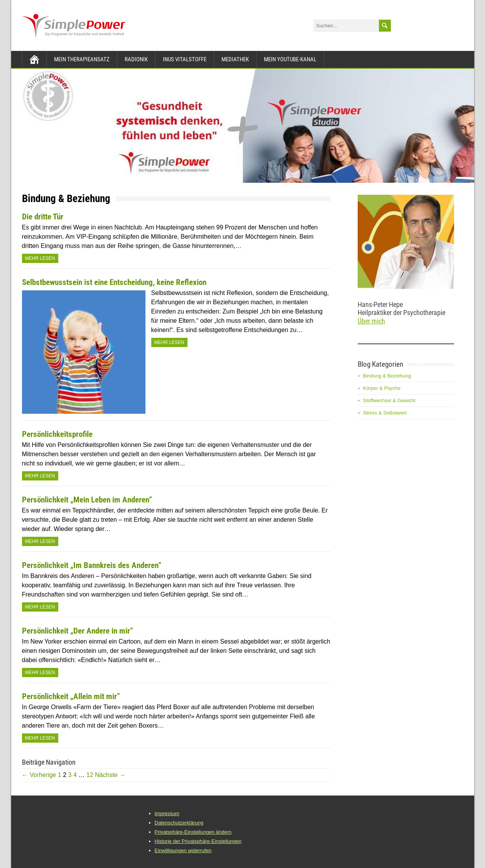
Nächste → (110, 775)
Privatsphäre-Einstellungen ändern (193, 832)
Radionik (136, 59)
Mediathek (235, 59)
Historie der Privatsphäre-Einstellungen (198, 841)
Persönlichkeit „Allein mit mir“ (71, 696)
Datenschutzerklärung (179, 823)
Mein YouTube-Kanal (290, 59)
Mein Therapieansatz (82, 59)
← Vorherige (39, 775)
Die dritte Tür (43, 217)
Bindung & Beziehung (387, 376)
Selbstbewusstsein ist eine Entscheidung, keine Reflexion (114, 282)
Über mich (371, 321)
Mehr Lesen (40, 258)
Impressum (167, 813)
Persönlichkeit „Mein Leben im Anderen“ (87, 500)
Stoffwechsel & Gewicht (389, 400)
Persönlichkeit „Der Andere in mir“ (78, 631)
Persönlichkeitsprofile (57, 434)
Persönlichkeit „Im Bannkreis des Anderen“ (92, 565)
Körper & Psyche (382, 388)
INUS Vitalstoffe (185, 59)
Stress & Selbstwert (385, 413)
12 (90, 775)
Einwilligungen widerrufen (183, 850)
